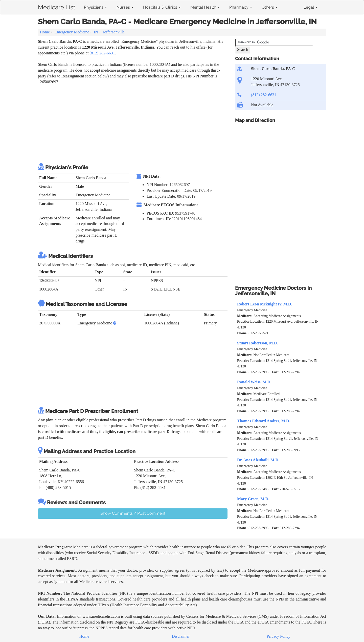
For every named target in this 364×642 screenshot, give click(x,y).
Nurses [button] (125, 7)
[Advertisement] (130, 123)
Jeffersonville (114, 32)
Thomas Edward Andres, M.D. (264, 421)
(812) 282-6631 (102, 53)
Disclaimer (181, 636)
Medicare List (57, 6)
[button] (115, 323)
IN (96, 32)
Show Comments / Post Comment (133, 513)
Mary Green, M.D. (253, 499)
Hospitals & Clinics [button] (162, 7)
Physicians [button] (95, 7)
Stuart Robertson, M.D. (257, 343)
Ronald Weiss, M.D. (254, 382)
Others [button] (270, 7)
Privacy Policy (279, 636)
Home (45, 32)
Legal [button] (311, 7)
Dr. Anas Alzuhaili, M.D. (258, 460)
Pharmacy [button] (241, 7)
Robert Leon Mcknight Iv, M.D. (265, 304)
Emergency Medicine (72, 32)
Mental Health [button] (205, 7)
